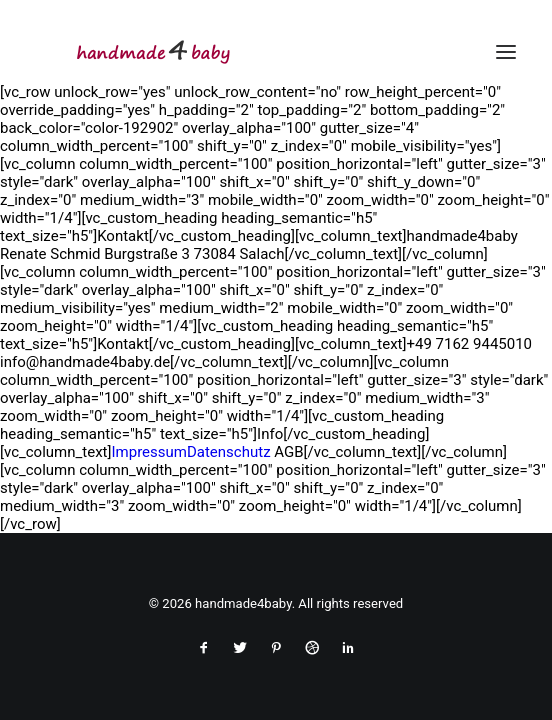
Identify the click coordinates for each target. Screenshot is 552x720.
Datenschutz (229, 452)
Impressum (148, 452)
